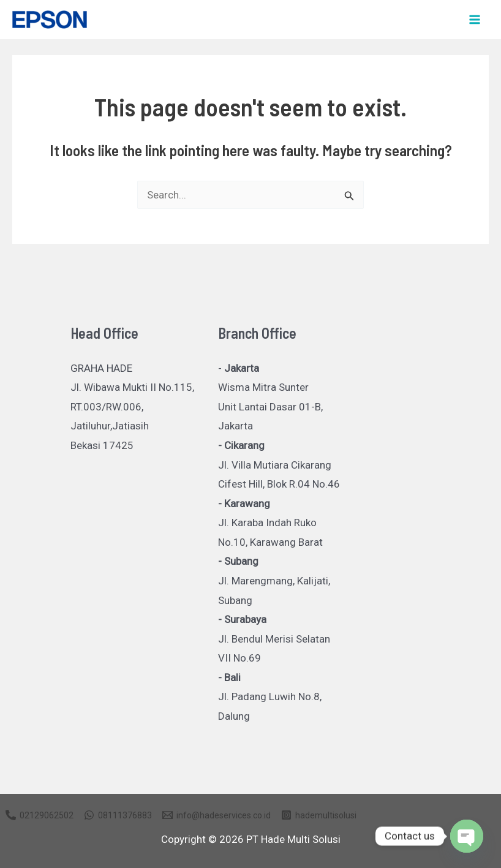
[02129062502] (40, 815)
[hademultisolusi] (319, 815)
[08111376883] (118, 815)
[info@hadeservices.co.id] (217, 815)
